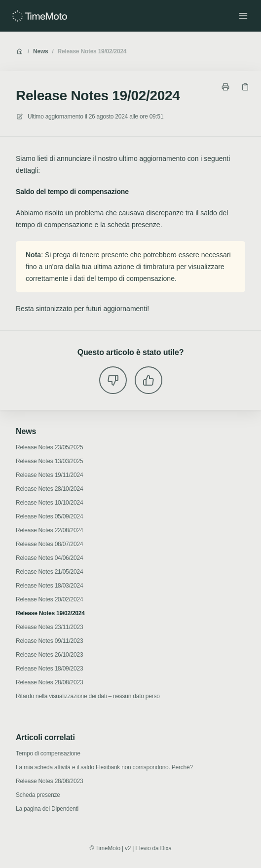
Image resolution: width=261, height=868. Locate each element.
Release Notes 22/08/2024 (49, 530)
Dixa (166, 848)
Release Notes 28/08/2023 (49, 682)
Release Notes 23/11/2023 (49, 627)
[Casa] (39, 16)
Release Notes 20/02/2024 (49, 599)
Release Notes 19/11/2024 (49, 475)
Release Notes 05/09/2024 (49, 516)
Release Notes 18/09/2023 (49, 669)
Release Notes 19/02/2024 (92, 51)
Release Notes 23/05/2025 (49, 447)
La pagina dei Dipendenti (47, 809)
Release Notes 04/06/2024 (49, 558)
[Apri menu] (243, 16)
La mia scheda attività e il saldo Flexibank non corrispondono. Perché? (104, 767)
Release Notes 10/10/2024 (49, 503)
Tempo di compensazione (48, 753)
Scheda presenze (38, 795)
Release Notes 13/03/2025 (49, 461)
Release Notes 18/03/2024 (49, 586)
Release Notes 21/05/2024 (49, 572)
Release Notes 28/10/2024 (49, 489)
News (40, 51)
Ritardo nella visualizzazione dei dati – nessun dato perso (88, 696)
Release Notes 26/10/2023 (49, 655)
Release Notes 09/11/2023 (49, 641)
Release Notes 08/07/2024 (49, 544)
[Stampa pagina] (225, 87)
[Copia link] (245, 87)
